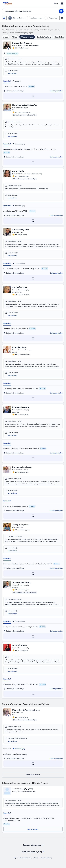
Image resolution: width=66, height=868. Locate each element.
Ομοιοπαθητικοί (25, 858)
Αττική (6, 37)
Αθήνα (15, 37)
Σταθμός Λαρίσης (44, 37)
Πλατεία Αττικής (27, 37)
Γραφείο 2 (17, 81)
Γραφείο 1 (7, 81)
